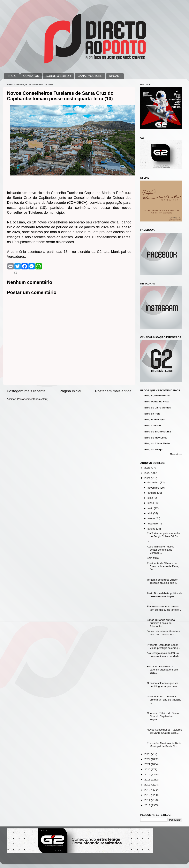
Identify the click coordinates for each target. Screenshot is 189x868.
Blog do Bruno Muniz (158, 432)
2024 (148, 478)
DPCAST (115, 76)
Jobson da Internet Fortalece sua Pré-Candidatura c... (164, 633)
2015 (148, 795)
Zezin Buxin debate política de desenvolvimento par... (165, 595)
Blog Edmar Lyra (155, 419)
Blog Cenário (153, 426)
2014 (148, 800)
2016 (148, 790)
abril (150, 513)
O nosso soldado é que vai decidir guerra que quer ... (163, 685)
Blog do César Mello (157, 443)
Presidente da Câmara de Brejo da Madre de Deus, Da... (163, 566)
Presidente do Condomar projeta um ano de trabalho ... (164, 700)
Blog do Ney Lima (155, 438)
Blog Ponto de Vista (157, 402)
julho (151, 498)
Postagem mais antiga (113, 391)
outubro (152, 493)
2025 (148, 473)
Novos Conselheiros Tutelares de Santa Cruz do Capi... (164, 731)
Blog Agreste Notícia (157, 395)
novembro (154, 488)
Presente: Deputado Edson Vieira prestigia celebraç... (163, 646)
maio (151, 508)
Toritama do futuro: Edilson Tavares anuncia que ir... (163, 581)
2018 (148, 780)
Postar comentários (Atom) (33, 399)
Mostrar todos (176, 454)
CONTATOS (31, 76)
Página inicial (70, 391)
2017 (148, 785)
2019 (148, 775)
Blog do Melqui (154, 449)
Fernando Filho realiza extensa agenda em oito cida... (162, 670)
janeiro (152, 529)
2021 (148, 764)
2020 (148, 769)
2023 (148, 754)
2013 (148, 805)
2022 (148, 759)
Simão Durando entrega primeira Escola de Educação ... (161, 623)
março (151, 518)
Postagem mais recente (26, 391)
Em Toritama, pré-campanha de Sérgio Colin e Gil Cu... (164, 535)
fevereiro (153, 524)
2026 (148, 468)
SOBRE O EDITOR (58, 76)
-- (148, 541)
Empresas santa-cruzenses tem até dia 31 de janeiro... (164, 608)
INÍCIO (12, 76)
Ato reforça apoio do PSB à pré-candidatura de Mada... (164, 655)
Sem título (153, 558)
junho (151, 503)
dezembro (154, 482)
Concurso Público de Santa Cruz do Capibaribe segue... (163, 716)
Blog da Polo (152, 414)
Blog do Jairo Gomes (158, 408)
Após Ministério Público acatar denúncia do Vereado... (161, 550)
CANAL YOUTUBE (90, 76)
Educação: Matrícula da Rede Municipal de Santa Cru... (164, 745)
